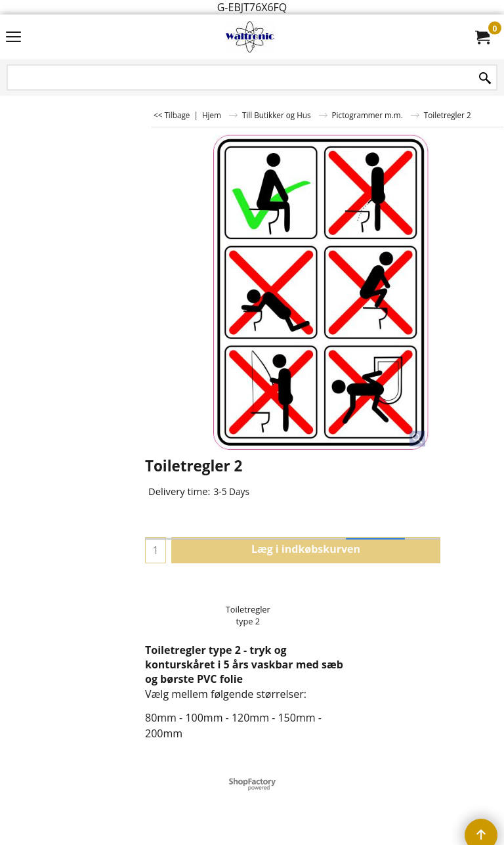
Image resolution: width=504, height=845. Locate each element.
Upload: (163, 587)
